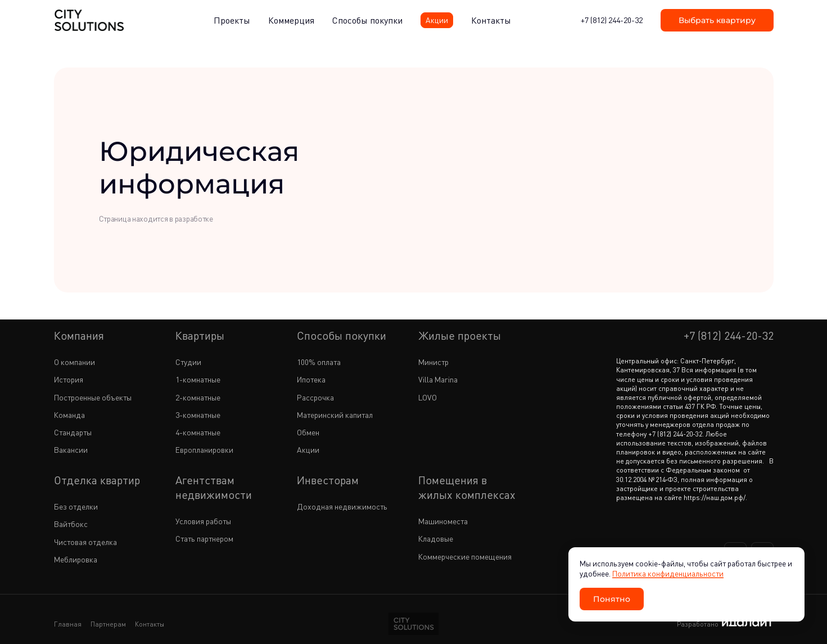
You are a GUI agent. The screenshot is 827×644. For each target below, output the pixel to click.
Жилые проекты (460, 335)
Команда (69, 415)
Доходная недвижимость (342, 506)
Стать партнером (204, 539)
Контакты (150, 624)
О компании (74, 362)
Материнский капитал (335, 415)
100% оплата (319, 362)
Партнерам (108, 624)
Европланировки (204, 450)
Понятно (612, 599)
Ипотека (311, 379)
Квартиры (200, 335)
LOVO (428, 397)
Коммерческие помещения (465, 557)
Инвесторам (328, 480)
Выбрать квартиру (717, 20)
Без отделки (76, 506)
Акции (308, 450)
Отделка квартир (97, 480)
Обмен (308, 432)
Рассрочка (315, 397)
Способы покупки (342, 335)
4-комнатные (198, 432)
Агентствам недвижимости (214, 487)
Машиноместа (443, 521)
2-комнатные (198, 397)
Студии (188, 362)
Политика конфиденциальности (668, 573)
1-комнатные (198, 379)
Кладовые (436, 539)
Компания (79, 335)
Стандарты (73, 432)
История (69, 379)
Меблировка (76, 559)
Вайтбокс (71, 524)
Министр (433, 362)
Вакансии (71, 450)
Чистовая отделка (85, 542)
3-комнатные (198, 415)
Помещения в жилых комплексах (467, 487)
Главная (68, 624)
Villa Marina (438, 379)
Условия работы (203, 521)
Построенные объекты (93, 397)
